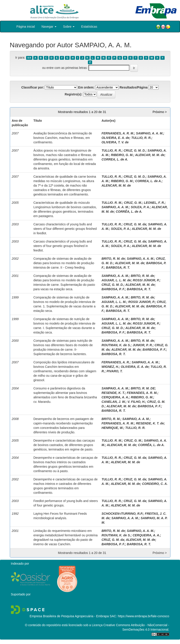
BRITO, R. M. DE (143, 388)
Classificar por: (33, 87)
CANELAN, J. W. (114, 402)
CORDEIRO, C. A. (155, 484)
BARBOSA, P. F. (113, 289)
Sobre (69, 27)
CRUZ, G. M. (133, 203)
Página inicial (26, 27)
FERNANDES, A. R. (116, 362)
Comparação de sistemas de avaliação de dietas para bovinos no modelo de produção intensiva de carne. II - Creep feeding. (64, 263)
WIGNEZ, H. (110, 367)
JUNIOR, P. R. (143, 345)
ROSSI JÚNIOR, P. (146, 280)
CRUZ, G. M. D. (135, 150)
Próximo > (160, 112)
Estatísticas (89, 27)
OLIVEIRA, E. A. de (115, 138)
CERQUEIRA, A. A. (115, 397)
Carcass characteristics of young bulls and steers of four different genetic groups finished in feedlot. (65, 229)
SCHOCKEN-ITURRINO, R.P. (122, 514)
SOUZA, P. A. (140, 207)
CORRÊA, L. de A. (129, 212)
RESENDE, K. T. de (150, 423)
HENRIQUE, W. (112, 428)
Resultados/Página (133, 87)
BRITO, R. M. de (113, 259)
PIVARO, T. (115, 371)
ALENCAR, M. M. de (150, 155)
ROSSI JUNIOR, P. (142, 302)
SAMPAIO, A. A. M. (149, 133)
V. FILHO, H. (137, 402)
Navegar (49, 27)
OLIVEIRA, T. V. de (115, 142)
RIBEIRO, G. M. (122, 155)
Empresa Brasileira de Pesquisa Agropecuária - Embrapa (69, 616)
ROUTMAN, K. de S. (116, 345)
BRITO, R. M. (111, 419)
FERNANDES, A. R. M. (118, 133)
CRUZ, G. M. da (135, 224)
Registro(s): (73, 94)
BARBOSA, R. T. (118, 267)
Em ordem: (86, 87)
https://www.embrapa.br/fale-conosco (143, 616)
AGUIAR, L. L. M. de (116, 280)
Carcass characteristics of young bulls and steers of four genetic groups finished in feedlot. (63, 246)
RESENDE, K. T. (113, 393)
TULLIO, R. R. (141, 138)
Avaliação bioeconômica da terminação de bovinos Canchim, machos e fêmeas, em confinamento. (63, 138)
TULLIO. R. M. (112, 203)
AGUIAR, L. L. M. (114, 302)
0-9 (29, 58)
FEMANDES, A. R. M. (142, 393)
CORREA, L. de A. (115, 159)
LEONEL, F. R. (154, 203)
